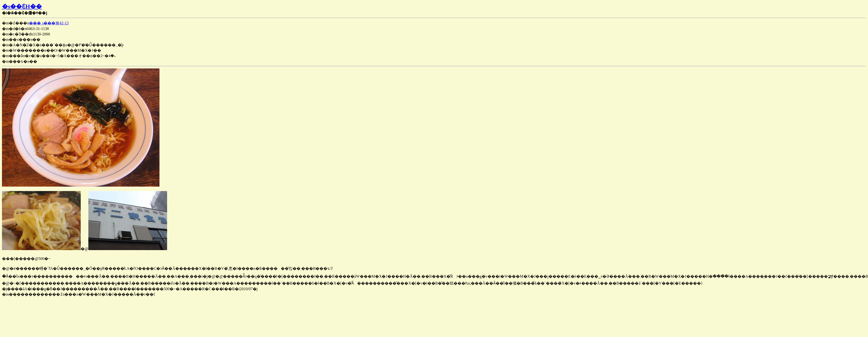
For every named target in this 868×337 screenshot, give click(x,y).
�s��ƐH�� (22, 6)
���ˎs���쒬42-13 (49, 23)
